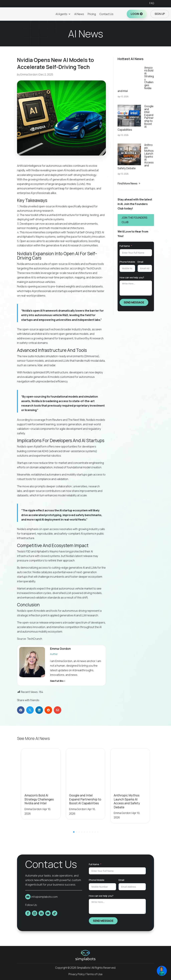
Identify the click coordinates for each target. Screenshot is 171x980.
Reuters (57, 420)
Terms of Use (94, 974)
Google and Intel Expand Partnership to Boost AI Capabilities (85, 799)
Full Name (125, 246)
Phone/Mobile (127, 262)
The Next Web (76, 420)
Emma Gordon (29, 74)
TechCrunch (94, 268)
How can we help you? (132, 277)
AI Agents (61, 14)
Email (140, 262)
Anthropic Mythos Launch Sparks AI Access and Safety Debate (127, 801)
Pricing (92, 14)
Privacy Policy (77, 974)
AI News (79, 14)
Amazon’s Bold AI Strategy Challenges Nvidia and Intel (39, 799)
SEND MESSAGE (134, 302)
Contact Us (106, 14)
